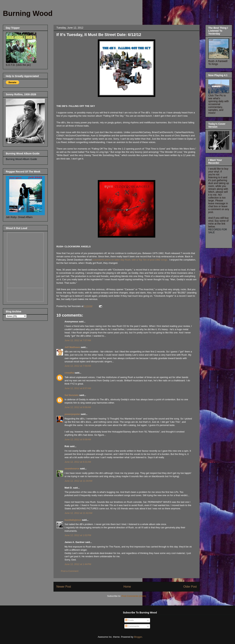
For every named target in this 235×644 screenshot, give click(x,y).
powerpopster (72, 414)
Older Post (190, 587)
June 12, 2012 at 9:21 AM (78, 462)
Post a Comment (70, 571)
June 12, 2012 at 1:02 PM (78, 535)
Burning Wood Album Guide (21, 159)
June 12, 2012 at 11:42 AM (78, 513)
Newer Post (64, 587)
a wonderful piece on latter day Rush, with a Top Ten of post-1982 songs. (130, 260)
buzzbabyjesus (73, 520)
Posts (129, 620)
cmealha (69, 373)
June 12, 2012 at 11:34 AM (78, 481)
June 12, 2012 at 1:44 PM (78, 564)
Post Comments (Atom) (134, 596)
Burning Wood (28, 13)
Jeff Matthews (72, 347)
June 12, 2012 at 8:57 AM (78, 388)
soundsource (72, 469)
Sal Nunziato (72, 395)
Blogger (138, 637)
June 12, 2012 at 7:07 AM (78, 340)
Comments (132, 626)
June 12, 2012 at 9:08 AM (78, 407)
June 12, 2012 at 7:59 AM (78, 366)
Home (127, 587)
